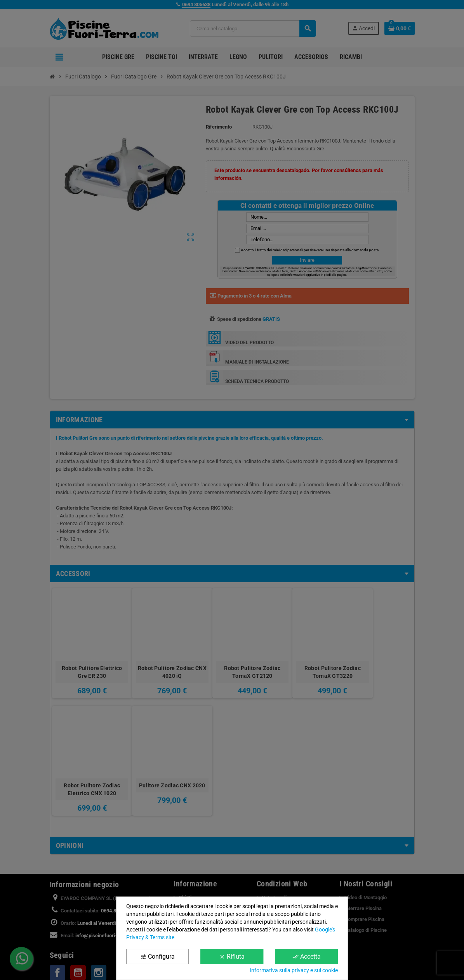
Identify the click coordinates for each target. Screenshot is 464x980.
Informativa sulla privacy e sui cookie (294, 970)
